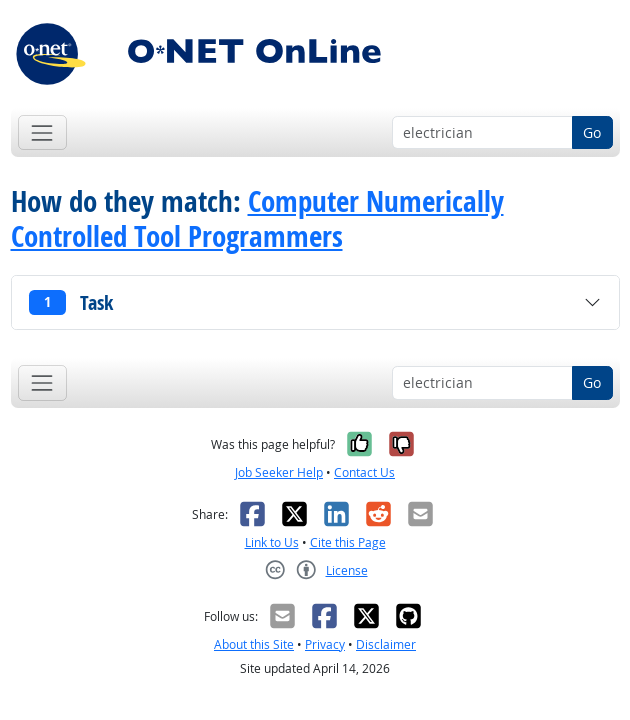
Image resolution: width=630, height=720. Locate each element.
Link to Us (272, 542)
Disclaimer (386, 644)
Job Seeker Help (279, 472)
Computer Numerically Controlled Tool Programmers (257, 218)
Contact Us (364, 472)
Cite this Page (348, 542)
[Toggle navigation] (42, 132)
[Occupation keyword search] (482, 133)
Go (592, 132)
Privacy (325, 644)
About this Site (254, 644)
